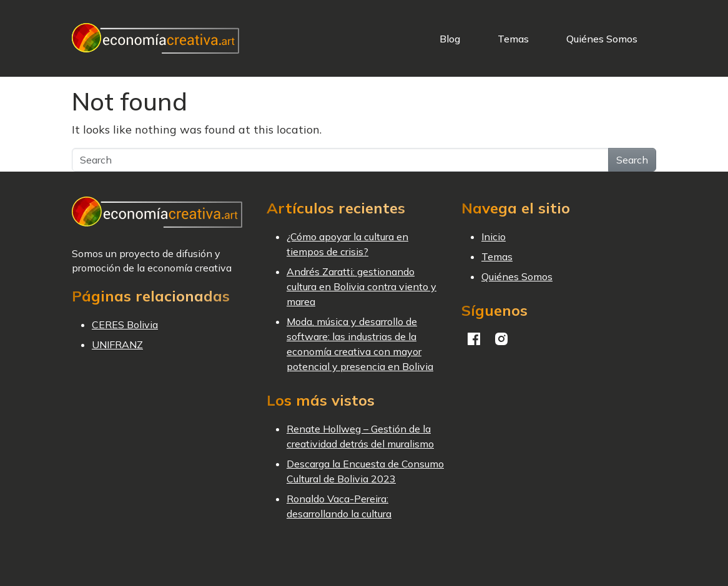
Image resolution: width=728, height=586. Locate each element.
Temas (513, 39)
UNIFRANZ (117, 344)
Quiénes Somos (602, 39)
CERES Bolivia (125, 325)
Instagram (501, 339)
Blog (450, 39)
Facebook (474, 339)
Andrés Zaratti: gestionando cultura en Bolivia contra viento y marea (362, 286)
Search (632, 160)
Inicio (494, 237)
